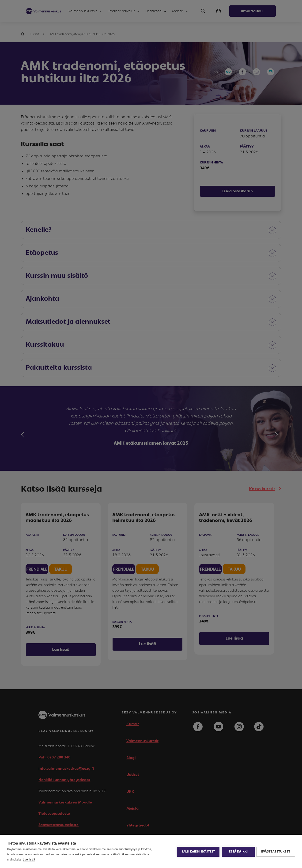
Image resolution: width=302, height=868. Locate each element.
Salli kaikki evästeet (198, 851)
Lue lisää (29, 859)
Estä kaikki (238, 851)
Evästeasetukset (276, 851)
